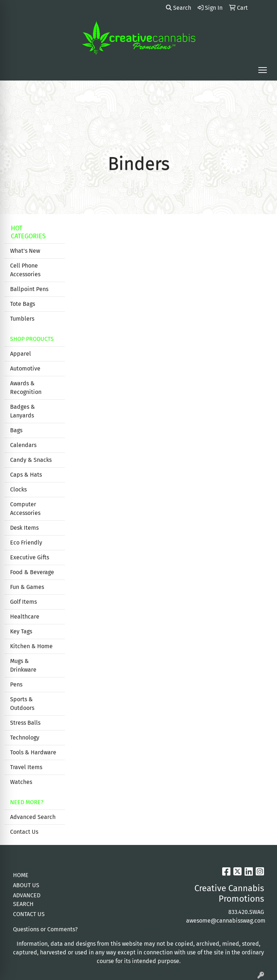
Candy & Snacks (31, 460)
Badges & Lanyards (23, 411)
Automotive (25, 368)
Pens (16, 684)
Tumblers (22, 319)
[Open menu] (263, 70)
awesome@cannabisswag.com (226, 921)
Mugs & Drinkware (23, 665)
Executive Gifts (30, 557)
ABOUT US (26, 885)
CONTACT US (29, 914)
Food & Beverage (32, 572)
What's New (25, 251)
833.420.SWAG (246, 912)
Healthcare (25, 617)
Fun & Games (27, 587)
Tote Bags (23, 304)
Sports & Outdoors (22, 704)
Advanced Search (33, 817)
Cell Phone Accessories (25, 270)
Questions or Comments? (45, 929)
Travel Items (26, 767)
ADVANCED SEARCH (27, 900)
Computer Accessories (25, 509)
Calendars (23, 445)
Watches (21, 782)
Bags (16, 430)
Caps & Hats (26, 475)
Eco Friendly (26, 543)
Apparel (21, 354)
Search (179, 8)
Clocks (18, 489)
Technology (25, 738)
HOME (21, 875)
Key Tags (21, 631)
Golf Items (23, 602)
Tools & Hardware (33, 752)
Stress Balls (25, 723)
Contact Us (24, 832)
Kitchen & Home (31, 646)
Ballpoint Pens (29, 289)
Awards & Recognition (26, 388)
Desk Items (24, 528)
